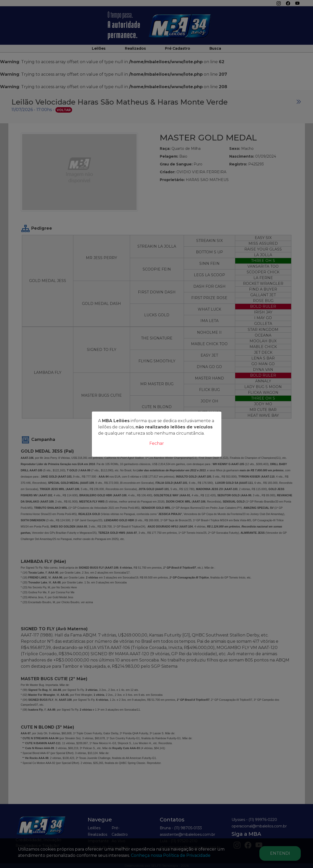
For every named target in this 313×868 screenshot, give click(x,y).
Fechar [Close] (157, 443)
